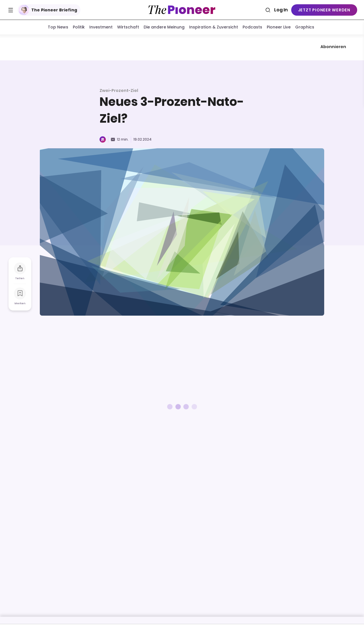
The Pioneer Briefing (48, 10)
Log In (281, 10)
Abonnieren (333, 48)
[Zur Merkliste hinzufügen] (20, 295)
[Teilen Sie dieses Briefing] (20, 270)
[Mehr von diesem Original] (182, 48)
